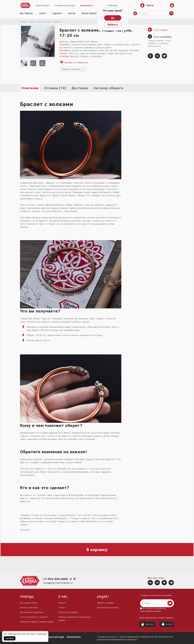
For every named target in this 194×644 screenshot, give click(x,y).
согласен (149, 608)
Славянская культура (65, 5)
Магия (72, 13)
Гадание (57, 13)
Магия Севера (43, 5)
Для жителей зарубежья (32, 612)
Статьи (62, 608)
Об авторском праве (68, 612)
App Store (147, 624)
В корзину (97, 550)
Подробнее (42, 634)
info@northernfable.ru (58, 583)
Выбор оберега (90, 13)
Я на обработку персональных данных (153, 610)
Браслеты (58, 22)
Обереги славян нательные (40, 22)
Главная (23, 22)
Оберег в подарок (106, 603)
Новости (62, 603)
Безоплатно (87, 5)
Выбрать (113, 25)
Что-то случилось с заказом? (34, 617)
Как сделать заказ (29, 603)
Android (167, 624)
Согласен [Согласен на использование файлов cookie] (10, 638)
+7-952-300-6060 (56, 579)
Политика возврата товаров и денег (37, 622)
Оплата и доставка (29, 608)
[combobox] (73, 69)
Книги (43, 13)
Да (113, 18)
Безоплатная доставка (108, 608)
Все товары (27, 13)
